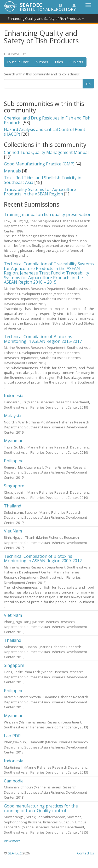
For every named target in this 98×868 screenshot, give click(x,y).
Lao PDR (12, 736)
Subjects (76, 62)
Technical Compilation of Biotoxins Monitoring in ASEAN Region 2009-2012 (43, 559)
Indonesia (14, 396)
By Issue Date (18, 62)
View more (12, 841)
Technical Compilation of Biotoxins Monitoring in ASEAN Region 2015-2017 (43, 339)
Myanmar (13, 441)
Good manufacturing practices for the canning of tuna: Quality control (41, 808)
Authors (42, 62)
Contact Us (86, 853)
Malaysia (13, 416)
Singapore (14, 486)
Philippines (15, 461)
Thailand (13, 506)
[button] (60, 5)
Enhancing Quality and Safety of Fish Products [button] (46, 19)
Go (88, 84)
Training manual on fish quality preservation (48, 214)
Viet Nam (13, 531)
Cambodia (14, 781)
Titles (59, 62)
